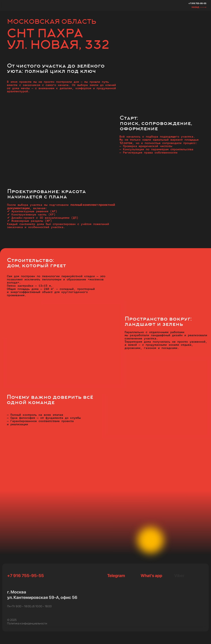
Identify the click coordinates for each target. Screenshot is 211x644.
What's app (151, 576)
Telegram (116, 576)
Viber (179, 576)
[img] (17, 6)
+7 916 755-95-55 (197, 3)
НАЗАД (195, 7)
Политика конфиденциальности (27, 623)
